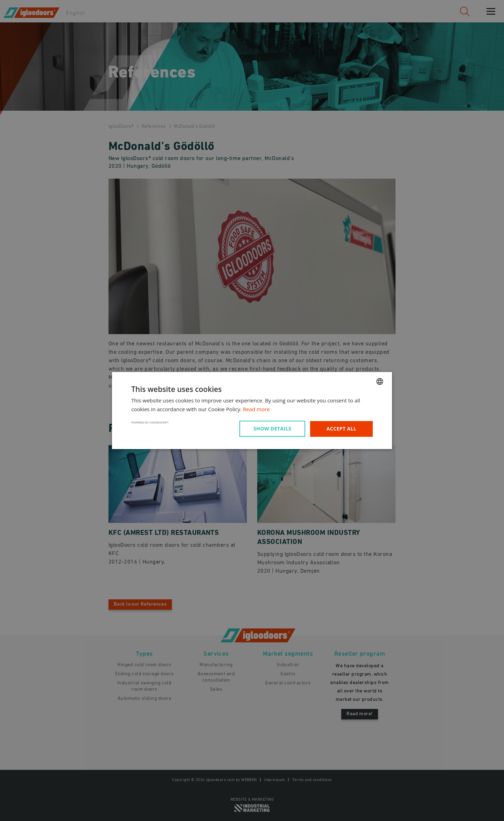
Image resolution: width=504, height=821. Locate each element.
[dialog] (252, 410)
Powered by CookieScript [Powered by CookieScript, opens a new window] (150, 422)
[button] (274, 429)
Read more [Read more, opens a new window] (256, 409)
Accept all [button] (341, 429)
